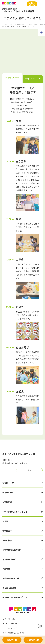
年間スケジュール (33, 79)
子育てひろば (33, 640)
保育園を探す (21, 24)
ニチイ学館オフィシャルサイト (14, 633)
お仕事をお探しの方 (32, 4)
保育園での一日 (12, 78)
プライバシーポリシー (11, 619)
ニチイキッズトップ (8, 24)
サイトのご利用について (11, 624)
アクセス (29, 470)
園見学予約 (12, 640)
